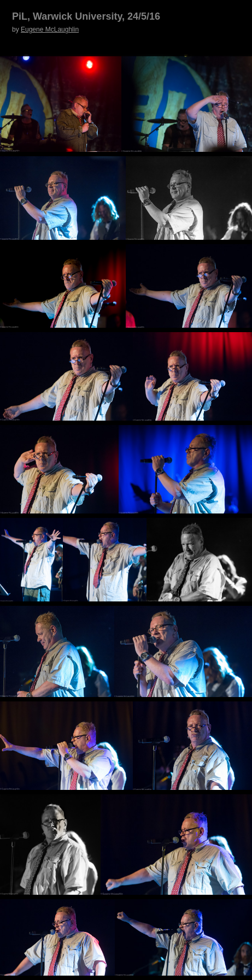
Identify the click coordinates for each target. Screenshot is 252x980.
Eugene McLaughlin (50, 29)
